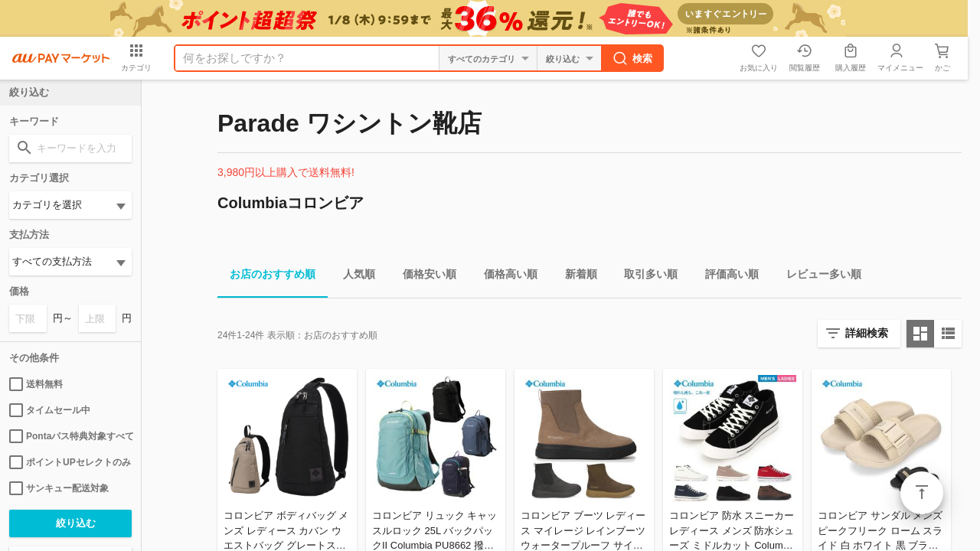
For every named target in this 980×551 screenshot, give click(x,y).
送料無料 (36, 384)
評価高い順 (726, 277)
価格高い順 (505, 277)
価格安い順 (423, 277)
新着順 (575, 277)
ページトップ (922, 493)
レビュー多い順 (818, 277)
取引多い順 (645, 277)
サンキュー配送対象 (59, 488)
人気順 (353, 277)
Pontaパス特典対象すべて (70, 436)
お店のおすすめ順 (266, 277)
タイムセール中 (50, 410)
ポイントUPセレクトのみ (70, 462)
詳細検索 (867, 333)
